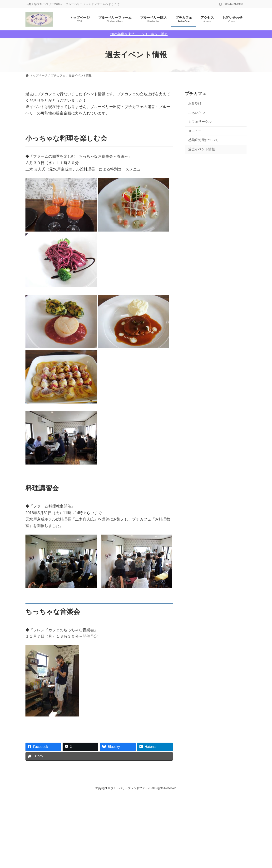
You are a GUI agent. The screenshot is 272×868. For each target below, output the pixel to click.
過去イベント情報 (202, 149)
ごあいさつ (197, 112)
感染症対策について (203, 140)
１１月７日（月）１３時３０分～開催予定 (62, 636)
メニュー (195, 131)
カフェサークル (200, 122)
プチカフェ (196, 94)
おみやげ (195, 103)
